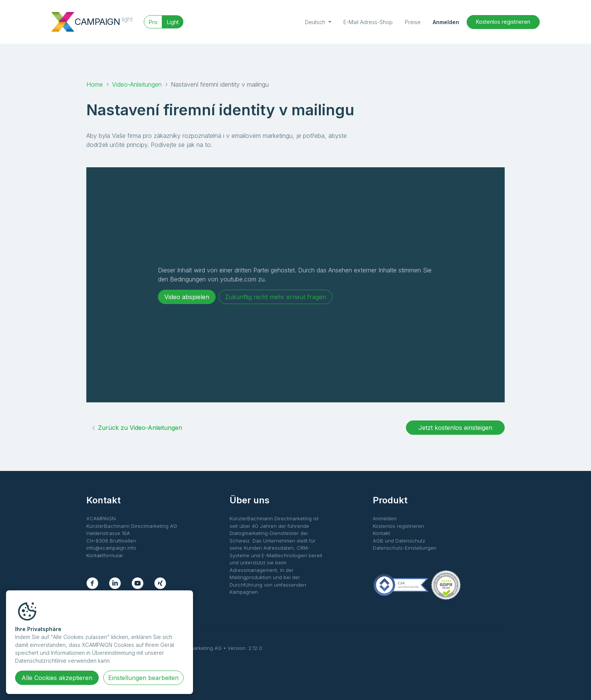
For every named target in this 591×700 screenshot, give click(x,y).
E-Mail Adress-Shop (368, 22)
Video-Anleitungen (137, 84)
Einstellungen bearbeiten (143, 678)
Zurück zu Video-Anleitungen (137, 428)
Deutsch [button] (316, 22)
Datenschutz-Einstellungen (405, 548)
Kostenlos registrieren (503, 22)
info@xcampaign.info (111, 548)
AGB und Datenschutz (399, 541)
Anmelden (446, 22)
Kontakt (381, 533)
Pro (153, 22)
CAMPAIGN (104, 21)
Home (95, 84)
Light (173, 22)
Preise (413, 22)
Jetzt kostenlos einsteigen (455, 428)
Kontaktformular (105, 555)
